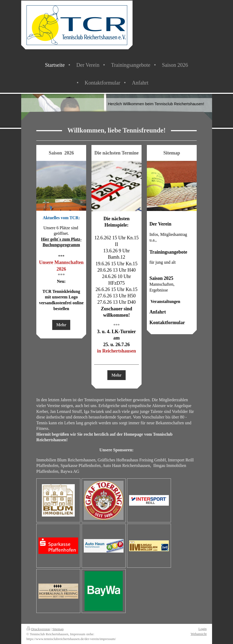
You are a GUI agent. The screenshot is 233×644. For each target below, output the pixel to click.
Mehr (61, 325)
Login (202, 629)
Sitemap (58, 629)
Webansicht (199, 634)
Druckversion (38, 629)
